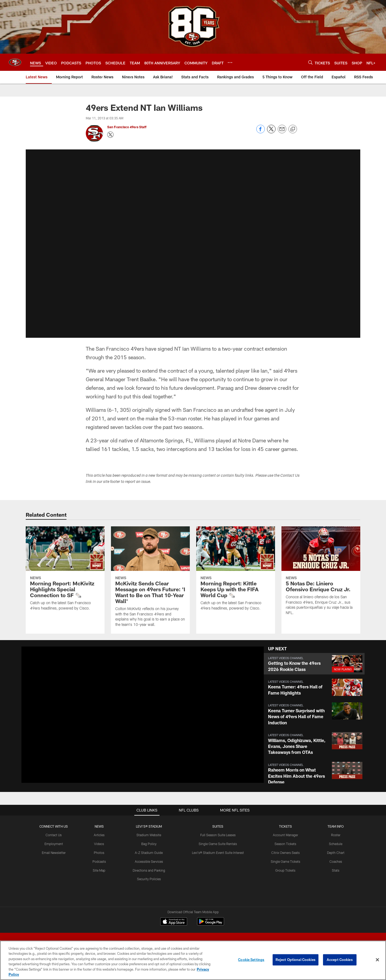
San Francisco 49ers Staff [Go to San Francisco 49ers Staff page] (127, 127)
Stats (336, 870)
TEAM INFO (336, 826)
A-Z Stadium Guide (149, 853)
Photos (99, 853)
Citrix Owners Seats (285, 853)
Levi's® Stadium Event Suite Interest (218, 853)
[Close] (377, 960)
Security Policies (149, 879)
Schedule (336, 844)
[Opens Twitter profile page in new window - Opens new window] (110, 135)
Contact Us (54, 835)
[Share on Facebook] (261, 132)
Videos (99, 844)
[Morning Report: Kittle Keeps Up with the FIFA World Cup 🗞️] (236, 572)
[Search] (310, 62)
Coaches (336, 861)
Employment (54, 844)
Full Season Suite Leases (218, 835)
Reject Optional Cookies (296, 960)
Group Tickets (285, 870)
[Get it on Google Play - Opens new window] (211, 924)
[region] (193, 960)
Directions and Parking (149, 870)
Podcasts (99, 861)
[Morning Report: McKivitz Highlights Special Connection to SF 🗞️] (65, 572)
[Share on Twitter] (271, 132)
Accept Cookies (340, 960)
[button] (314, 664)
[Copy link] (293, 129)
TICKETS (285, 826)
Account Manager (285, 835)
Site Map (99, 870)
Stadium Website (149, 835)
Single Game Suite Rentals (218, 844)
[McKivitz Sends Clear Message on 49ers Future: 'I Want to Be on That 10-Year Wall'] (150, 580)
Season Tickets (285, 844)
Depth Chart (336, 853)
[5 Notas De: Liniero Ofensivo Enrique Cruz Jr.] (321, 574)
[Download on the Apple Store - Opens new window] (174, 922)
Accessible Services (149, 861)
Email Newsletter (54, 853)
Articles (99, 835)
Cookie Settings (251, 960)
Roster (336, 835)
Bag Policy (149, 844)
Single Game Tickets (285, 861)
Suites (218, 826)
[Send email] (282, 132)
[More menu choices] (230, 63)
